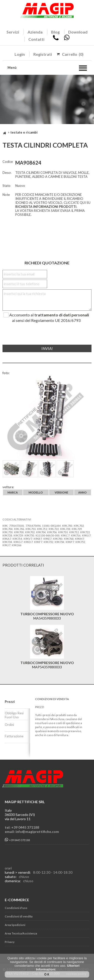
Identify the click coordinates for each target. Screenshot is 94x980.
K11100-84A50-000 (48, 535)
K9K (5, 526)
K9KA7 (7, 539)
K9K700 (19, 532)
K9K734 (59, 542)
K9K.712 (42, 529)
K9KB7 (38, 539)
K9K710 (63, 532)
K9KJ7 (6, 545)
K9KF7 (38, 542)
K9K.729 (77, 529)
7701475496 (33, 526)
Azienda (35, 32)
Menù (12, 68)
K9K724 (7, 542)
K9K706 (52, 532)
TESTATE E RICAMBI (24, 132)
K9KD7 (28, 542)
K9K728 (7, 535)
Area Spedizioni (15, 925)
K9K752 (80, 542)
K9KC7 (65, 535)
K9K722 (85, 532)
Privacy (10, 942)
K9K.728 (65, 529)
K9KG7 (18, 542)
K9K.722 (54, 529)
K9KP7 (70, 542)
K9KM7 (79, 539)
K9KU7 (86, 535)
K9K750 (29, 535)
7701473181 (17, 526)
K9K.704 (8, 529)
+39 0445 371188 (17, 840)
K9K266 (17, 545)
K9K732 (48, 542)
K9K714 (17, 539)
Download (78, 32)
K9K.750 (8, 532)
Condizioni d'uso (16, 908)
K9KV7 (28, 539)
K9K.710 (31, 529)
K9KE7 (47, 539)
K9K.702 (79, 526)
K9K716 (76, 535)
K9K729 (18, 535)
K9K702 (30, 532)
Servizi (13, 32)
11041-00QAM (51, 526)
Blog (55, 32)
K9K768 (69, 539)
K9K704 (41, 532)
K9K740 (58, 539)
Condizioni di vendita (19, 916)
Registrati (43, 54)
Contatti (36, 39)
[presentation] (33, 332)
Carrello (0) (73, 54)
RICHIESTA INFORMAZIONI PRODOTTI (46, 207)
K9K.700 (67, 526)
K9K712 (74, 532)
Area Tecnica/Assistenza (21, 933)
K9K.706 (19, 529)
